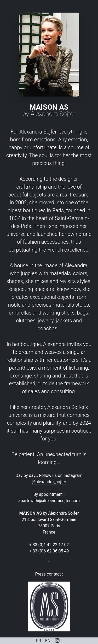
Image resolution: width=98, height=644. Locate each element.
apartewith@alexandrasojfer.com (49, 501)
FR (39, 641)
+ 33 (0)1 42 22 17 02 (49, 545)
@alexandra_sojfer (49, 482)
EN (48, 641)
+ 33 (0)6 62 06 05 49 (49, 551)
